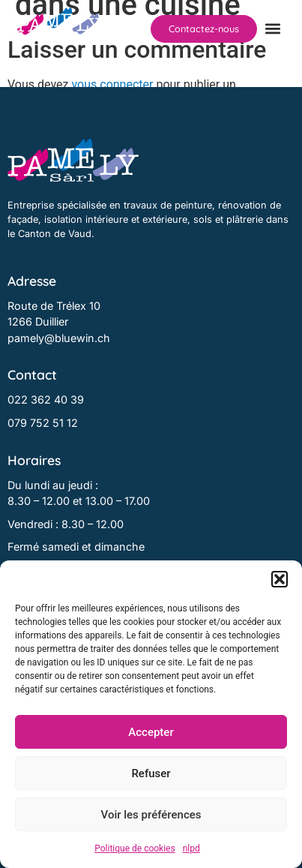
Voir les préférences (151, 815)
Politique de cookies (135, 848)
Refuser (151, 773)
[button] (280, 579)
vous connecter (112, 84)
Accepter (151, 732)
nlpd (191, 848)
